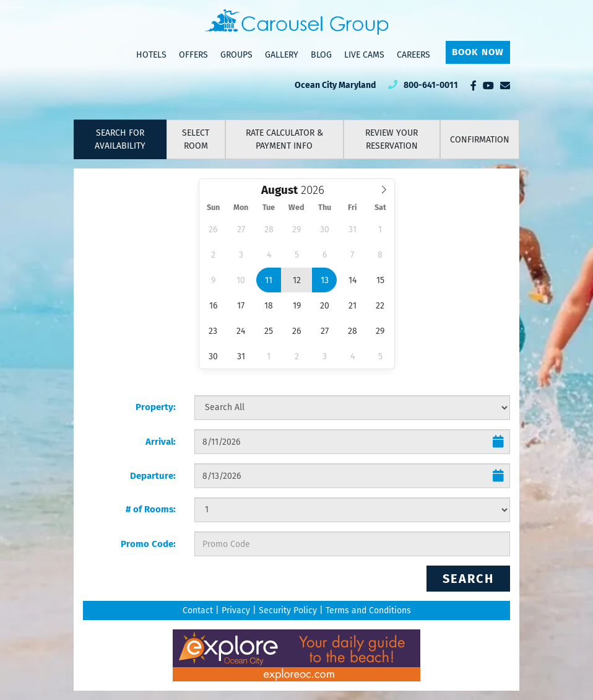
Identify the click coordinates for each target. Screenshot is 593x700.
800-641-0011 (431, 85)
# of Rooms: (151, 509)
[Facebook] (474, 85)
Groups (236, 55)
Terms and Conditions (368, 610)
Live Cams (364, 55)
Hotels (151, 55)
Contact (198, 610)
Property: (156, 407)
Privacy (236, 610)
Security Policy (288, 610)
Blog (321, 55)
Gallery (282, 55)
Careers (413, 55)
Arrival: (161, 442)
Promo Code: (148, 544)
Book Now (478, 52)
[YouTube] (488, 85)
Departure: (153, 476)
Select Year (311, 182)
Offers (193, 55)
